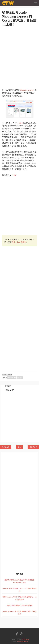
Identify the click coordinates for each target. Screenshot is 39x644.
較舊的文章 (33, 447)
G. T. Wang (26, 639)
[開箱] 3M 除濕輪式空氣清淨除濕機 (19, 605)
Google (20, 377)
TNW (14, 175)
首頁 (20, 447)
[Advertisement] (19, 53)
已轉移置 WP (12, 377)
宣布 (21, 123)
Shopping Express (27, 90)
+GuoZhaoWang (22, 641)
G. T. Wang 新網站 (19, 242)
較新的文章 (6, 447)
